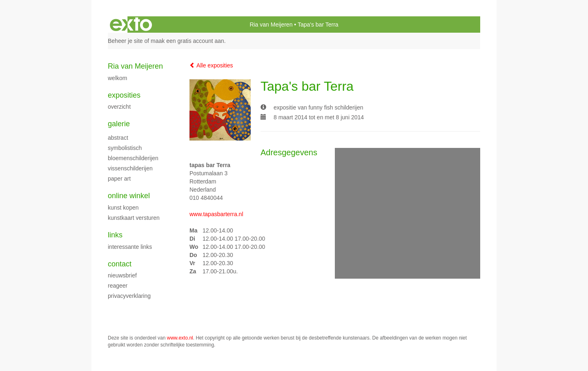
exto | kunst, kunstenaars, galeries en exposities (131, 25)
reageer (118, 286)
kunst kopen (123, 208)
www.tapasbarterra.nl (216, 214)
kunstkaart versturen (134, 218)
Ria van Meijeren (271, 25)
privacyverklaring (129, 296)
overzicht (119, 107)
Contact (120, 264)
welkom (117, 78)
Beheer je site (125, 41)
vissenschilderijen (130, 168)
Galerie (119, 124)
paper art (119, 179)
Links (115, 235)
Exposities (124, 95)
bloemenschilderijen (133, 158)
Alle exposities (211, 65)
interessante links (130, 247)
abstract (118, 138)
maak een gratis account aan (187, 41)
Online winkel (129, 196)
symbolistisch (125, 148)
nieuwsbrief (122, 275)
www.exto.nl (180, 338)
